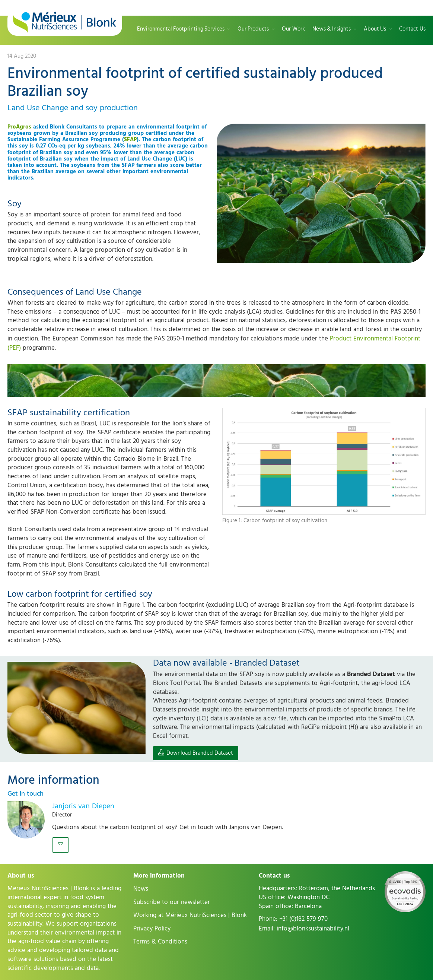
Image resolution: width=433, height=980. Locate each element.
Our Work (293, 29)
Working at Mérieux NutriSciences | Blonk (190, 915)
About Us (375, 29)
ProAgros (19, 127)
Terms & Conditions (160, 942)
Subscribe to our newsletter (172, 902)
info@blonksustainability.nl (313, 929)
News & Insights (332, 29)
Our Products (253, 29)
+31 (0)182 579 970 (303, 919)
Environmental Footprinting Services (181, 29)
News (141, 889)
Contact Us (412, 29)
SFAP (130, 139)
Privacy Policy (152, 929)
